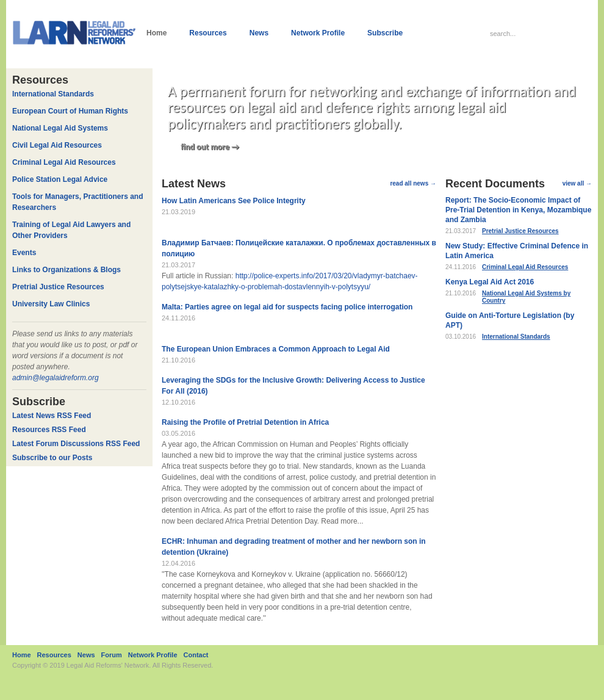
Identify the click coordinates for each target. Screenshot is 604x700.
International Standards (516, 337)
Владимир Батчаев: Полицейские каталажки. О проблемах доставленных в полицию (299, 248)
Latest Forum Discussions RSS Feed (76, 444)
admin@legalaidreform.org (56, 378)
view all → (577, 183)
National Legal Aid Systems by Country (526, 297)
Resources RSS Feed (49, 430)
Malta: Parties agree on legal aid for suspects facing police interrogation (287, 307)
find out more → (210, 147)
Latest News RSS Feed (52, 416)
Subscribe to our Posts (52, 458)
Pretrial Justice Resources (520, 231)
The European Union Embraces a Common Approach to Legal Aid (276, 349)
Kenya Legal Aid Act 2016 (490, 282)
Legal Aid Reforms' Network (108, 665)
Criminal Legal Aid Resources (525, 267)
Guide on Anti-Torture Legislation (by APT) (510, 320)
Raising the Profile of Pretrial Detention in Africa (245, 422)
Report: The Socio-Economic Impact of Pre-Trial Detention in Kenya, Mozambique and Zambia (518, 210)
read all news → (413, 183)
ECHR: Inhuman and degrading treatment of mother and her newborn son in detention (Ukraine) (294, 547)
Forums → (482, 433)
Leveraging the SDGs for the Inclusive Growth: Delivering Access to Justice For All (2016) (293, 386)
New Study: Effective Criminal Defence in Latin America (517, 251)
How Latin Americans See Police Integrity (234, 201)
